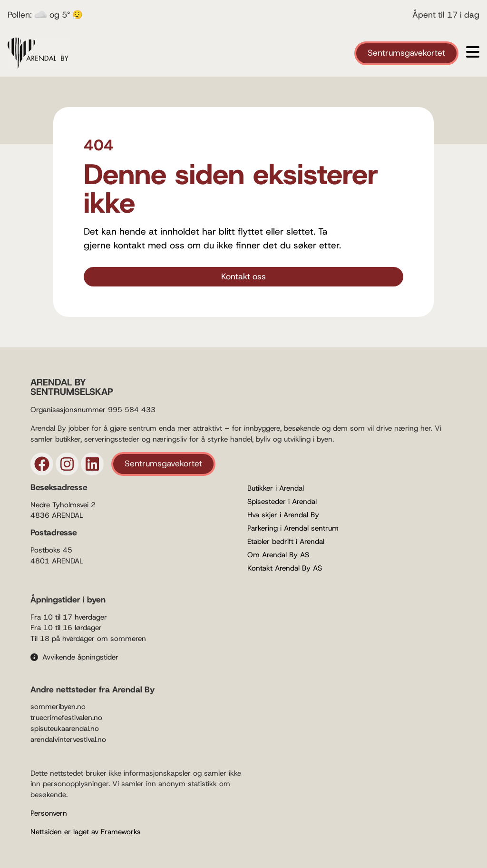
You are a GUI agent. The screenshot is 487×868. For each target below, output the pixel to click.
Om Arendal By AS (278, 555)
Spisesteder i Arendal (282, 502)
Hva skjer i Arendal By (283, 515)
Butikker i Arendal (276, 488)
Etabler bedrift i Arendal (286, 542)
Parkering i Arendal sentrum (293, 528)
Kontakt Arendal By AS (285, 568)
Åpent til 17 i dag (446, 15)
